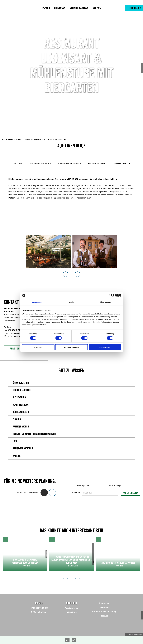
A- (67, 640)
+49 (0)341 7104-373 (39, 608)
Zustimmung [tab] (37, 302)
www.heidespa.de (122, 163)
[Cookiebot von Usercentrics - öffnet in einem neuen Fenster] (111, 296)
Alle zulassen (105, 347)
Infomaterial (71, 612)
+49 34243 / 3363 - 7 (97, 163)
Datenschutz (104, 607)
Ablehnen (38, 347)
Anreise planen (131, 493)
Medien (104, 615)
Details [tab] (72, 302)
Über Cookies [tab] (106, 302)
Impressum (104, 603)
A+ (74, 640)
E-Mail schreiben (39, 612)
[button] (134, 8)
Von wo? (76, 493)
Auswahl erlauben (71, 347)
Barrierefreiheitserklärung (104, 611)
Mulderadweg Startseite (12, 139)
